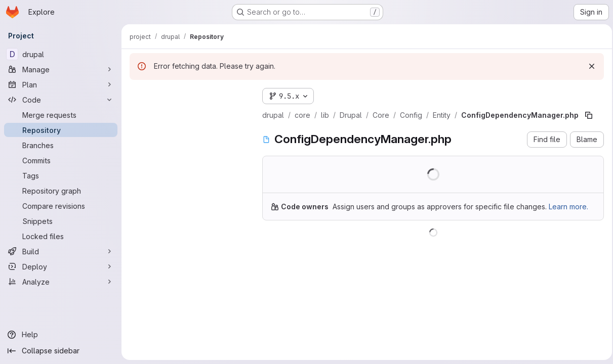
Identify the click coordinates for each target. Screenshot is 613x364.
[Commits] (61, 160)
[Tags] (61, 175)
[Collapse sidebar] (61, 351)
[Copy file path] (589, 115)
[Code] (61, 100)
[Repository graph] (61, 191)
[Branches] (61, 145)
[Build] (61, 251)
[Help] (61, 335)
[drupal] (61, 54)
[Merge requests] (61, 115)
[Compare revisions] (61, 206)
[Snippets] (61, 221)
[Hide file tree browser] (138, 94)
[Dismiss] (589, 66)
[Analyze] (61, 282)
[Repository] (61, 130)
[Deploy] (61, 266)
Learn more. (568, 207)
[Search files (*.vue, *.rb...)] (188, 114)
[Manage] (61, 69)
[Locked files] (61, 236)
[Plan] (61, 84)
